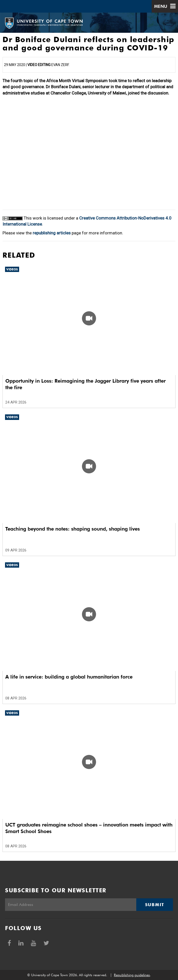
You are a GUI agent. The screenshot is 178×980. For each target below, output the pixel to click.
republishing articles (52, 233)
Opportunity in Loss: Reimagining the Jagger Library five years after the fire (85, 384)
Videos (12, 269)
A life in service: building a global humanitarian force (69, 677)
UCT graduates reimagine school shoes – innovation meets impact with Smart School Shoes (89, 828)
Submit (155, 905)
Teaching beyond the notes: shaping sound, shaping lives (73, 529)
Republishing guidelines (132, 975)
